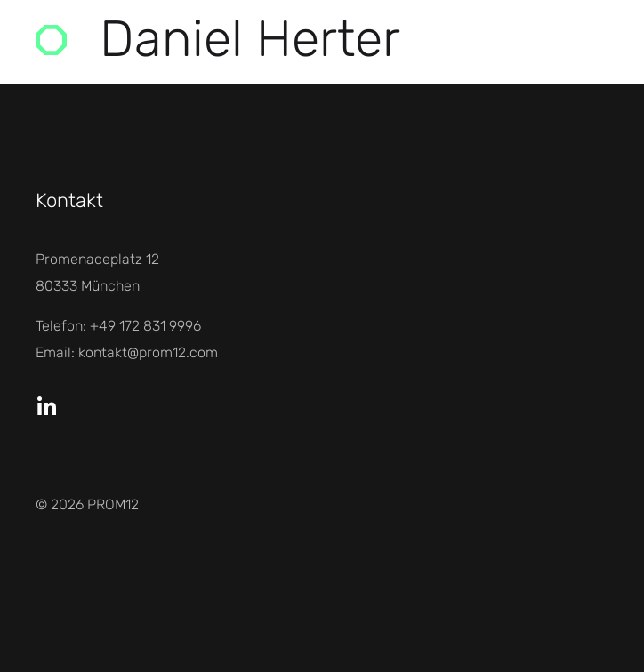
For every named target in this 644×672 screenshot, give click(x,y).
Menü (547, 40)
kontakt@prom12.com (148, 352)
